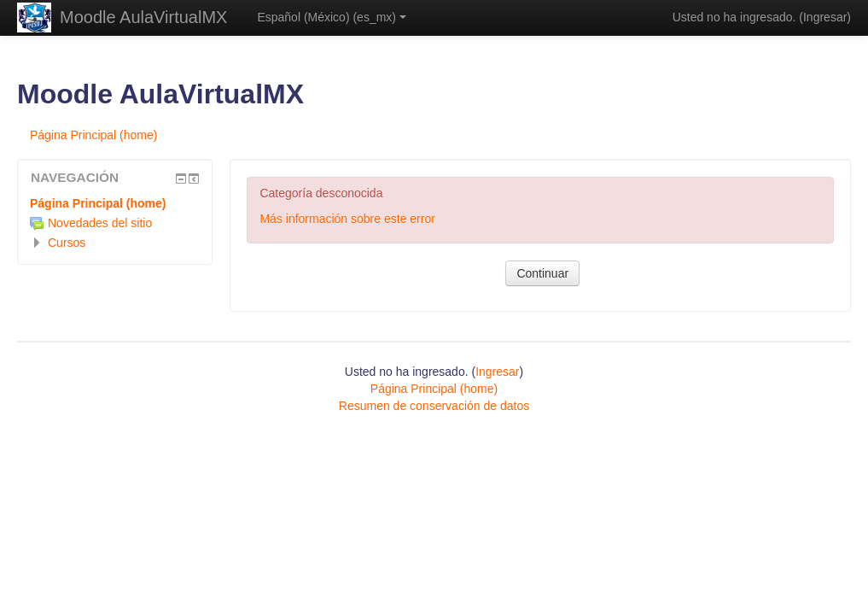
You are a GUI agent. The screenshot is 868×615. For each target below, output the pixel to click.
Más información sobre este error (347, 219)
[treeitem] (115, 203)
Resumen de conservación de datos (434, 406)
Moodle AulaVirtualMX (143, 17)
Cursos (67, 243)
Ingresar (825, 17)
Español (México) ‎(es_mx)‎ (332, 17)
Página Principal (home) (98, 203)
